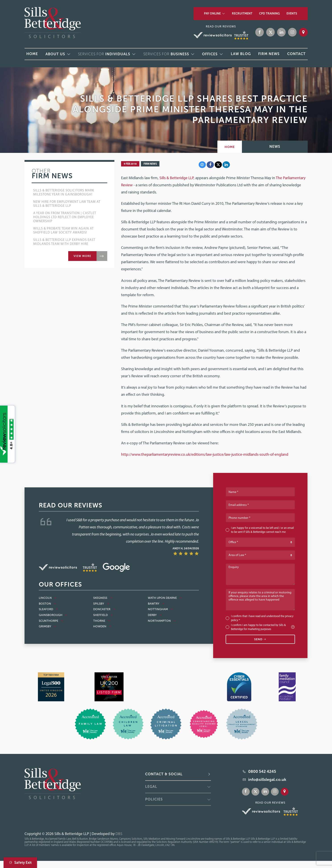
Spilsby (101, 604)
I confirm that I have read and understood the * (262, 618)
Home (230, 147)
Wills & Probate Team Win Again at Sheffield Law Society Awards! (63, 230)
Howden (102, 626)
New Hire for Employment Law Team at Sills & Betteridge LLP (67, 204)
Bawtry (156, 604)
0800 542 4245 (262, 772)
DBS (119, 834)
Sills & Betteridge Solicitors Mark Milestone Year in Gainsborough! (64, 192)
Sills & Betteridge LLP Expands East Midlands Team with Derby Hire (64, 242)
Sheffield (103, 615)
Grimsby (47, 626)
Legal (151, 787)
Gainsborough (53, 615)
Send (260, 639)
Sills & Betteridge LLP (176, 178)
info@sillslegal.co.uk (267, 780)
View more (82, 256)
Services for (104, 54)
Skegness (103, 598)
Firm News (150, 164)
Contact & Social (164, 774)
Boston (47, 604)
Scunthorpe (51, 621)
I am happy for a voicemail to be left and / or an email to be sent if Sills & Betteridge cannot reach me (262, 530)
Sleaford (48, 609)
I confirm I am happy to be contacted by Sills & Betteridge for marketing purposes (263, 627)
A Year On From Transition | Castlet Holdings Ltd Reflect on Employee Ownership (65, 217)
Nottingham (160, 609)
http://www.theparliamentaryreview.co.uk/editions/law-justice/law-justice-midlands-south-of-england (205, 454)
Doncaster (104, 609)
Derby (155, 615)
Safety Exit (20, 863)
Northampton (162, 621)
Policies (154, 799)
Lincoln (48, 598)
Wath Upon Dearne (165, 598)
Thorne (102, 621)
